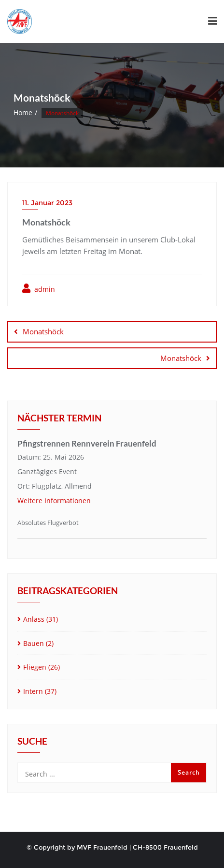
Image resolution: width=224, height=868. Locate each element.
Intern (33, 691)
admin (39, 289)
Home (23, 112)
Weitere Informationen (54, 501)
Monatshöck (43, 331)
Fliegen (35, 667)
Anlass (34, 619)
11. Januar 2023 (47, 203)
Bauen (34, 643)
